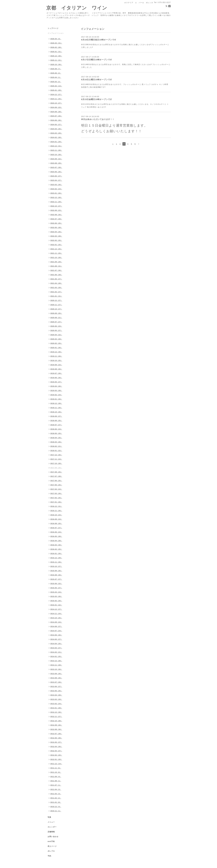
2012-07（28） (56, 734)
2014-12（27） (56, 609)
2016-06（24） (56, 532)
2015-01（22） (56, 605)
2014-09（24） (56, 622)
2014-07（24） (56, 631)
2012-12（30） (56, 712)
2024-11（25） (56, 99)
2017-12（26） (56, 455)
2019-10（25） (56, 360)
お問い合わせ (53, 837)
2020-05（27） (56, 330)
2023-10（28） (56, 155)
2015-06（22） (56, 584)
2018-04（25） (56, 438)
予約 (49, 856)
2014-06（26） (56, 635)
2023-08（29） (56, 163)
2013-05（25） (56, 691)
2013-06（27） (56, 686)
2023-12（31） (56, 146)
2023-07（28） (56, 167)
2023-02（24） (56, 189)
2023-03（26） (56, 185)
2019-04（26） (56, 386)
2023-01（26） (56, 193)
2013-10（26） (56, 669)
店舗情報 (51, 832)
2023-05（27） (56, 176)
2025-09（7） (56, 69)
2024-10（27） (56, 103)
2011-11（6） (56, 768)
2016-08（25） (56, 523)
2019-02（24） (56, 395)
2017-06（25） (56, 481)
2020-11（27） (56, 305)
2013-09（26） (56, 674)
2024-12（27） (56, 95)
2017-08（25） (56, 472)
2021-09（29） (56, 262)
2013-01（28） (56, 708)
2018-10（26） (56, 412)
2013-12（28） (56, 661)
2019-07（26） (56, 373)
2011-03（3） (56, 794)
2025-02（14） (56, 86)
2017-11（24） (56, 459)
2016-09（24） (56, 519)
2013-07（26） (56, 682)
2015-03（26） (56, 596)
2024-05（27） (56, 125)
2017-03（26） (56, 493)
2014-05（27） (56, 639)
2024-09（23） (56, 107)
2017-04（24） (56, 489)
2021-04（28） (56, 283)
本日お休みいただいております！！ (98, 119)
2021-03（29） (56, 288)
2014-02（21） (56, 652)
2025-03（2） (56, 82)
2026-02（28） (56, 47)
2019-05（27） (56, 382)
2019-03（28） (56, 390)
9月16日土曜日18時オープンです (97, 80)
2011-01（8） (56, 802)
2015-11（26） (56, 562)
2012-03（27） (56, 751)
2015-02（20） (56, 601)
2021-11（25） (56, 253)
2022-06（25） (56, 223)
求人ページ (52, 846)
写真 (49, 817)
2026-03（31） (56, 43)
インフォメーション (56, 33)
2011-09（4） (56, 777)
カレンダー (52, 827)
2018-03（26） (56, 442)
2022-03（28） (56, 236)
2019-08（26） (56, 369)
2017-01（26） (56, 502)
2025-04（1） (56, 77)
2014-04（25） (56, 644)
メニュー (51, 822)
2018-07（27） (56, 425)
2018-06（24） (56, 429)
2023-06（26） (56, 172)
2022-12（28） (56, 197)
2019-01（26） (56, 399)
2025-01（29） (56, 90)
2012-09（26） (56, 725)
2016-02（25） (56, 549)
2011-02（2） (56, 798)
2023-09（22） (56, 159)
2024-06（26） (56, 120)
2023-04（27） (56, 180)
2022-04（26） (56, 232)
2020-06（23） (56, 326)
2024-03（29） (56, 133)
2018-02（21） (56, 446)
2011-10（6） (56, 772)
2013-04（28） (56, 695)
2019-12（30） (56, 352)
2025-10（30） (56, 64)
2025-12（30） (56, 56)
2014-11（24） (56, 614)
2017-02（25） (56, 498)
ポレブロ (51, 851)
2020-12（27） (56, 300)
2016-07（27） (56, 528)
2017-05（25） (56, 485)
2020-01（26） (56, 348)
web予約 (51, 841)
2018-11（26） (56, 408)
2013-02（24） (56, 704)
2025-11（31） (56, 60)
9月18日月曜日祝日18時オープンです (99, 40)
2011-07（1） (56, 785)
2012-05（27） (56, 742)
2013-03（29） (56, 699)
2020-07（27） (56, 322)
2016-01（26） (56, 553)
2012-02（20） (56, 755)
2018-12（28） (56, 403)
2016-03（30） (56, 545)
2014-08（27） (56, 626)
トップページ (53, 28)
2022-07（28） (56, 219)
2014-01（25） (56, 656)
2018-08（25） (56, 421)
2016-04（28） (56, 541)
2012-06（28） (56, 738)
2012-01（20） (56, 759)
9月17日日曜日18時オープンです (97, 60)
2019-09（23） (56, 365)
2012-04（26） (56, 747)
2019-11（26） (56, 356)
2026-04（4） (56, 39)
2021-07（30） (56, 270)
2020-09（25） (56, 313)
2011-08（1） (56, 781)
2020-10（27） (56, 309)
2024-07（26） (56, 116)
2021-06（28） (56, 275)
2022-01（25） (56, 245)
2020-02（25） (56, 343)
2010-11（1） (56, 811)
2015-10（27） (56, 566)
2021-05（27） (56, 279)
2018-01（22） (56, 451)
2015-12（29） (56, 558)
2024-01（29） (56, 142)
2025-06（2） (56, 73)
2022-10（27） (56, 206)
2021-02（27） (56, 292)
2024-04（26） (56, 129)
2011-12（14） (56, 764)
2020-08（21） (56, 318)
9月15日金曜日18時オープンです (97, 99)
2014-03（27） (56, 648)
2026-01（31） (56, 52)
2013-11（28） (56, 665)
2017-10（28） (56, 463)
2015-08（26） (56, 575)
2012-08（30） (56, 729)
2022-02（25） (56, 240)
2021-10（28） (56, 258)
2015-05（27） (56, 588)
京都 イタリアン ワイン (77, 8)
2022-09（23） (56, 210)
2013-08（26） (56, 678)
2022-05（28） (56, 227)
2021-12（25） (56, 249)
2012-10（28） (56, 721)
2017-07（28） (56, 476)
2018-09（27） (56, 416)
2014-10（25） (56, 618)
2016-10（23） (56, 515)
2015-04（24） (56, 592)
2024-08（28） (56, 112)
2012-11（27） (56, 716)
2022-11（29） (56, 202)
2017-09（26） (56, 468)
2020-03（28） (56, 339)
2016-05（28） (56, 536)
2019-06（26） (56, 378)
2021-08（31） (56, 266)
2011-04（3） (56, 789)
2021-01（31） (56, 296)
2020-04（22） (56, 335)
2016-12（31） (56, 506)
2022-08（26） (56, 215)
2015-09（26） (56, 571)
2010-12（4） (56, 807)
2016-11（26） (56, 511)
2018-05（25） (56, 433)
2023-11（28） (56, 150)
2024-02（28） (56, 137)
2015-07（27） (56, 579)
